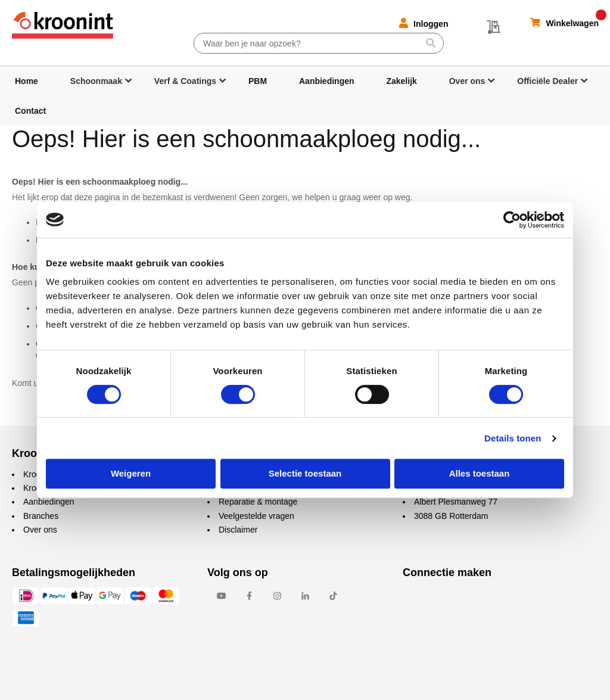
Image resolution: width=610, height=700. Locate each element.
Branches (41, 516)
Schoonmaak (96, 81)
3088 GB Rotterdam (451, 516)
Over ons (467, 81)
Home (27, 81)
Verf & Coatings (185, 81)
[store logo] (63, 25)
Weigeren (131, 473)
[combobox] (319, 43)
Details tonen (513, 438)
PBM (258, 81)
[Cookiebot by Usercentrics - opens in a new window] (512, 220)
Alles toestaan (480, 473)
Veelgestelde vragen (256, 516)
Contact (30, 111)
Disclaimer (238, 530)
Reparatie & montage (258, 502)
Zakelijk (401, 81)
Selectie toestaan (305, 473)
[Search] (430, 43)
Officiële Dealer (547, 81)
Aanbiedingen (327, 81)
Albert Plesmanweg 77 (456, 502)
